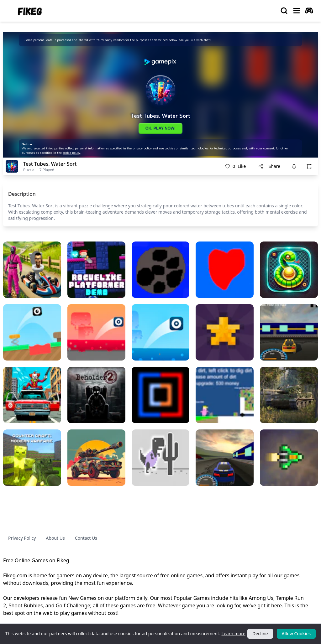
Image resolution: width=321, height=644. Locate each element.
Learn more (234, 634)
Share (269, 166)
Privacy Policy (22, 538)
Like (235, 166)
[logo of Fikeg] (30, 11)
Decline (260, 634)
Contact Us (86, 538)
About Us (55, 538)
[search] (284, 11)
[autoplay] (309, 11)
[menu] (297, 11)
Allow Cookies (296, 634)
